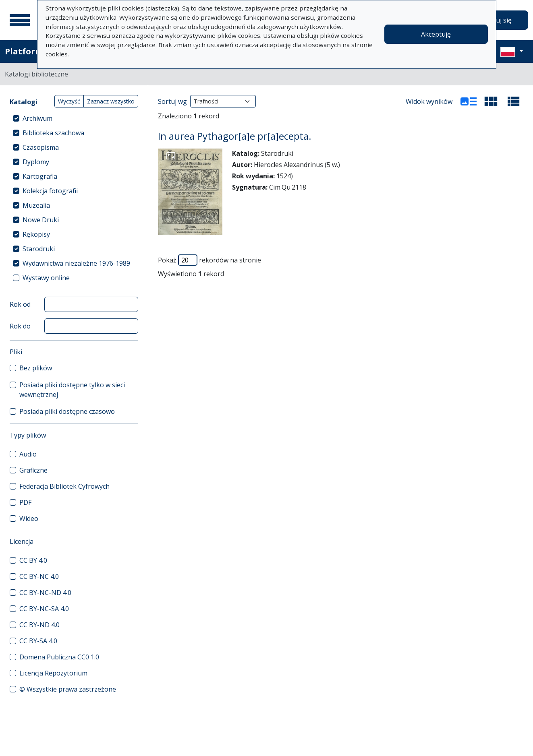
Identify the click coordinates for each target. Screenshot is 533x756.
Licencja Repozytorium (53, 673)
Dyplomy (36, 162)
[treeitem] (74, 118)
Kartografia (40, 176)
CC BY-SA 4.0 (38, 641)
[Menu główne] (20, 20)
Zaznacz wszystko (111, 101)
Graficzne (33, 470)
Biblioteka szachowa (53, 133)
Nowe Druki (41, 220)
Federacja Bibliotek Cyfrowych (64, 486)
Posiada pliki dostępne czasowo (67, 411)
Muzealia (36, 205)
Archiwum (37, 118)
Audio (28, 454)
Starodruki (39, 249)
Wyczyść (69, 101)
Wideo (29, 518)
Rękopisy (36, 234)
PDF (25, 502)
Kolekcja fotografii (50, 191)
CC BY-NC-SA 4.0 (44, 609)
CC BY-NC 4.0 (39, 576)
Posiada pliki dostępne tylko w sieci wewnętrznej (72, 390)
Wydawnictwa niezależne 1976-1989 (76, 263)
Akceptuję (436, 34)
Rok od (20, 304)
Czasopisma (41, 147)
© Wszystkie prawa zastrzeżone (68, 689)
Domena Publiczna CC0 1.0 (59, 657)
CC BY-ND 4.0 (39, 625)
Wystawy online (46, 278)
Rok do (20, 326)
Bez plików (36, 368)
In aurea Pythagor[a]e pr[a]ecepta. (235, 136)
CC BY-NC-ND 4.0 (45, 593)
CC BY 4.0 (33, 560)
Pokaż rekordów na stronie (209, 260)
